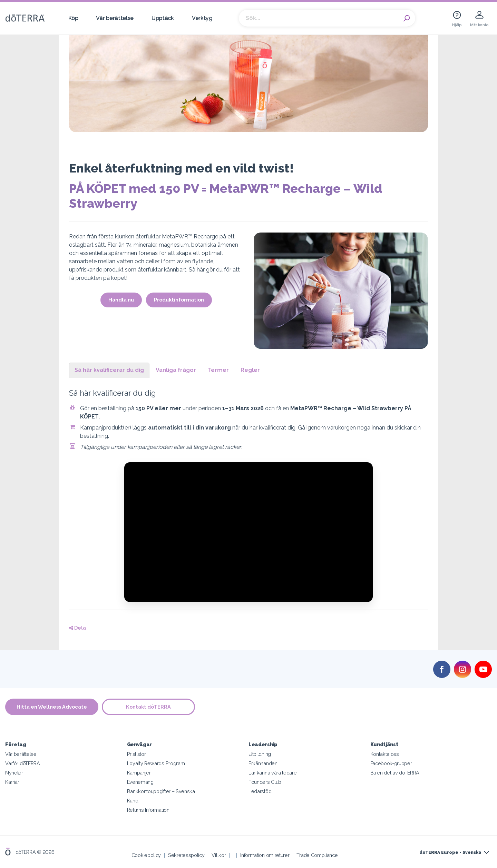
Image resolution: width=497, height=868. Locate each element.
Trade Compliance (317, 855)
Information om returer (265, 855)
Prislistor (137, 754)
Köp (73, 18)
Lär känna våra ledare (273, 773)
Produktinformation (179, 300)
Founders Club (265, 782)
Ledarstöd (260, 791)
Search (407, 18)
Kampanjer (139, 773)
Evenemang (140, 782)
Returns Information (148, 810)
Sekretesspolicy (186, 855)
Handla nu (121, 300)
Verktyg (202, 18)
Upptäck (163, 18)
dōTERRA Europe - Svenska (450, 852)
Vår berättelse (115, 18)
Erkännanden (263, 763)
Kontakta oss (385, 754)
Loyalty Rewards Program (156, 763)
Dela (77, 628)
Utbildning (260, 754)
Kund (133, 801)
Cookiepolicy (146, 855)
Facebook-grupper (391, 763)
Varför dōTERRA (23, 763)
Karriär (12, 782)
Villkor (219, 855)
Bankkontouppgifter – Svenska (161, 791)
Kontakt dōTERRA (148, 707)
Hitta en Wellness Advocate (52, 707)
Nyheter (14, 773)
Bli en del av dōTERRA (395, 773)
